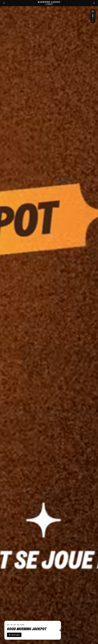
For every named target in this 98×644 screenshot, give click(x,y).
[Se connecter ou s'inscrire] (94, 3)
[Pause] (93, 11)
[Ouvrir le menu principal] (4, 3)
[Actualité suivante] (93, 16)
